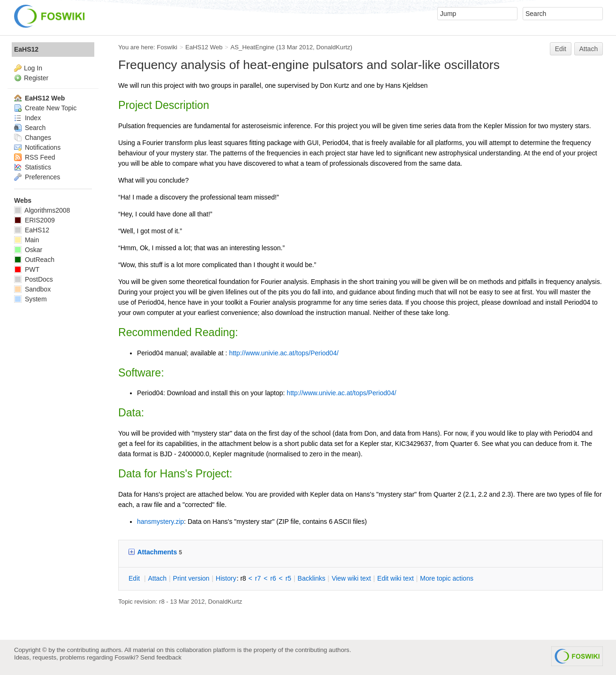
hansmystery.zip (160, 522)
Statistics (33, 167)
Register (36, 78)
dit (135, 578)
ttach (157, 578)
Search (30, 128)
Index (27, 118)
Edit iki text (395, 578)
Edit (561, 49)
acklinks (311, 578)
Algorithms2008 (42, 210)
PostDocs (34, 279)
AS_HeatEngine (252, 47)
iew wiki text (351, 578)
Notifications (37, 147)
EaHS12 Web (204, 47)
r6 (273, 578)
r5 (288, 578)
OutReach (34, 260)
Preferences (37, 177)
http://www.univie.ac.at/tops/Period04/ (284, 353)
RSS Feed (34, 157)
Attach (589, 49)
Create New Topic (45, 108)
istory (226, 578)
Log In (33, 68)
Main (27, 240)
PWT (27, 269)
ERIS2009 (34, 220)
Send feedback (161, 657)
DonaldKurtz (333, 47)
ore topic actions (447, 578)
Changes (33, 138)
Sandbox (32, 289)
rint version (191, 578)
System (30, 299)
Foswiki (167, 47)
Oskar (28, 250)
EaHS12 (26, 49)
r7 (258, 578)
